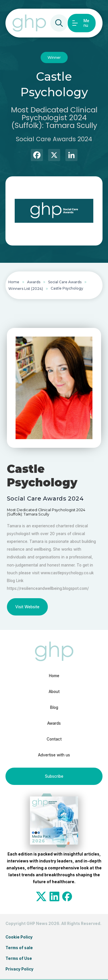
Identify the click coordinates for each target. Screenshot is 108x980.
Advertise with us (54, 755)
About (54, 692)
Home (14, 282)
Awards (34, 282)
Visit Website (27, 607)
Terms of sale (19, 948)
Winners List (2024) (26, 289)
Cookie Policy (19, 937)
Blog (54, 707)
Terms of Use (19, 958)
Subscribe (54, 776)
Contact (54, 739)
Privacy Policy (19, 969)
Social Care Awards (65, 282)
